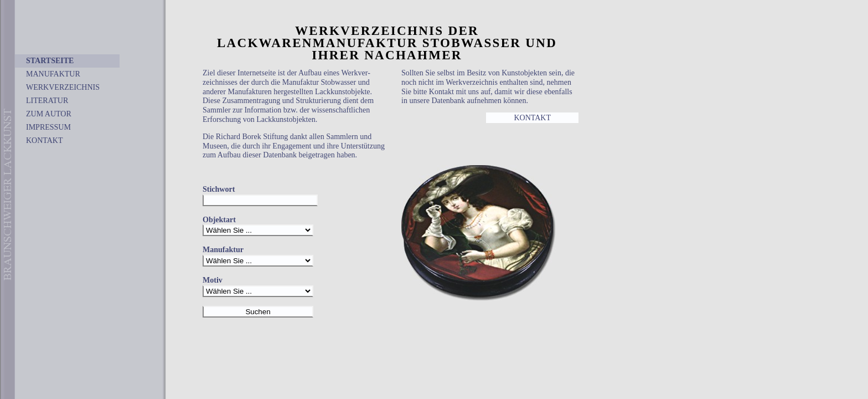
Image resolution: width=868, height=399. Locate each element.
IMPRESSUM (48, 127)
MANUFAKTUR (53, 74)
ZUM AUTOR (49, 114)
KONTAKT (45, 140)
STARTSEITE (50, 61)
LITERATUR (47, 101)
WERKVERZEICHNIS (63, 87)
